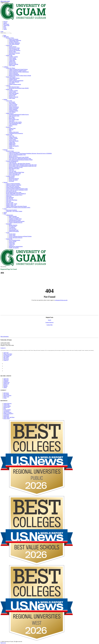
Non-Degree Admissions (14, 43)
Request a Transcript (14, 64)
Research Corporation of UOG (16, 167)
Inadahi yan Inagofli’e (14, 146)
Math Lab (11, 130)
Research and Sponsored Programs (17, 221)
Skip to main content (5, 1)
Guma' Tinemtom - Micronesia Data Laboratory (20, 163)
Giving (5, 209)
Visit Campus (6, 356)
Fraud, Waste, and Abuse (9, 417)
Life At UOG (9, 101)
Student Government (14, 108)
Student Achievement (14, 132)
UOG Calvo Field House (12, 200)
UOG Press (11, 170)
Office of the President (14, 218)
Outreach (5, 182)
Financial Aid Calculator (14, 53)
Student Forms (12, 62)
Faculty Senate (12, 234)
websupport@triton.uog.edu (61, 300)
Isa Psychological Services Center (14, 192)
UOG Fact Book (13, 229)
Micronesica (12, 177)
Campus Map (6, 25)
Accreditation (12, 228)
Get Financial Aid (7, 355)
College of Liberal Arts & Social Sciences (18, 69)
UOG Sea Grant (12, 171)
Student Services (10, 113)
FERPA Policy (12, 145)
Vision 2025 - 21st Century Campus (14, 211)
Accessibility (6, 415)
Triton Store (12, 121)
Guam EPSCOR (13, 162)
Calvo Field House (13, 125)
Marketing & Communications (16, 246)
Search (50, 320)
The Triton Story (13, 226)
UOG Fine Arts (10, 199)
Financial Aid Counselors (15, 50)
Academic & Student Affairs (15, 219)
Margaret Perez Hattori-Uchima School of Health (20, 76)
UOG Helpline (12, 112)
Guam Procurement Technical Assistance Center (17, 189)
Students (5, 99)
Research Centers (10, 151)
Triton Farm (9, 196)
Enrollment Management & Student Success (19, 114)
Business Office (12, 52)
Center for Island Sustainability (13, 184)
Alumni (5, 212)
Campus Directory (13, 137)
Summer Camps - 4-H (11, 205)
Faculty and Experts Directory (16, 238)
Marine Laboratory (13, 156)
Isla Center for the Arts (11, 191)
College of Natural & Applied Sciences (18, 71)
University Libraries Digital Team (16, 172)
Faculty (8, 233)
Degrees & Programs (14, 39)
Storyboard (11, 181)
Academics (6, 67)
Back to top (3, 643)
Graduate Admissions (14, 42)
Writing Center (12, 128)
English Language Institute (15, 84)
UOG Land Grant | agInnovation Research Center (20, 158)
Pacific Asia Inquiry (13, 180)
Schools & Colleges (11, 68)
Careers (5, 29)
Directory (5, 22)
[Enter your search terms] (5, 33)
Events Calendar (13, 241)
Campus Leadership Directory (16, 223)
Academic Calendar (13, 57)
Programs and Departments (12, 161)
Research (5, 150)
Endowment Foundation (12, 210)
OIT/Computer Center (14, 120)
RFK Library (6, 24)
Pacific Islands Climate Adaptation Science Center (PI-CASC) (23, 165)
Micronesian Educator (14, 179)
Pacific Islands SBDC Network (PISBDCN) (16, 194)
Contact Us (11, 148)
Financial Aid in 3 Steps (14, 48)
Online (6, 394)
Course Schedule (13, 59)
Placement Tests (13, 63)
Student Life (6, 384)
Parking (11, 126)
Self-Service (6, 359)
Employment (12, 243)
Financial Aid (9, 45)
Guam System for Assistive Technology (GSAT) (17, 190)
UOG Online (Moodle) (14, 44)
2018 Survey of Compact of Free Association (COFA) (18, 207)
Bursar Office (12, 54)
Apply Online (12, 66)
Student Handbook (13, 109)
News (5, 27)
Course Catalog (12, 58)
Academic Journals (10, 176)
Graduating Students (13, 111)
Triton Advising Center (14, 116)
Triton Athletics (12, 103)
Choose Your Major (8, 354)
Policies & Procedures (14, 231)
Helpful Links (9, 55)
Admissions (6, 37)
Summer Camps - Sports (12, 204)
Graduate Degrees (13, 79)
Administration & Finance (15, 220)
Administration (10, 215)
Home (5, 35)
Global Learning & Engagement (16, 81)
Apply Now (12, 136)
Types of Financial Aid (14, 49)
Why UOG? (6, 358)
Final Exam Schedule (14, 93)
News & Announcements (15, 240)
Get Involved (12, 102)
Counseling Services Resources (16, 133)
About (5, 214)
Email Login (6, 397)
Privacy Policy (7, 419)
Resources (8, 127)
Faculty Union (12, 235)
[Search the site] (11, 33)
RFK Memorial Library (14, 87)
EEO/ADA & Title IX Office (15, 122)
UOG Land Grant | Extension (13, 186)
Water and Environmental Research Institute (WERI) (21, 160)
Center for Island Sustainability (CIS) (17, 155)
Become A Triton (10, 38)
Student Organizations (14, 107)
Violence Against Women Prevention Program (16, 206)
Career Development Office (15, 123)
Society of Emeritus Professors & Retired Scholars (20, 236)
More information (5, 336)
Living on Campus (13, 104)
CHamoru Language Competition (14, 185)
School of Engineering (14, 74)
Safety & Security (13, 106)
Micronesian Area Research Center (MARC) (19, 88)
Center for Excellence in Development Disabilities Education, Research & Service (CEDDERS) (30, 153)
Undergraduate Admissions (15, 40)
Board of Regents (13, 216)
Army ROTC (12, 83)
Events (5, 28)
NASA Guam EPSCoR (14, 175)
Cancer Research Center (14, 152)
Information (9, 224)
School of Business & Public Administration (19, 72)
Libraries (8, 86)
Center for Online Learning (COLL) (14, 195)
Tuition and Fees (13, 47)
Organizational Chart (14, 230)
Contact (5, 23)
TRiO (10, 131)
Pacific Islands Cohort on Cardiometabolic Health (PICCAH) (23, 166)
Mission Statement (13, 225)
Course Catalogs (7, 406)
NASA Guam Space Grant (15, 174)
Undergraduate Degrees (14, 78)
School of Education (13, 73)
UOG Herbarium (10, 197)
